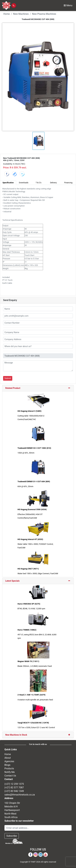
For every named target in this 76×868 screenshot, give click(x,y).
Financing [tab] (68, 183)
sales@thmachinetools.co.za (20, 795)
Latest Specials (12, 581)
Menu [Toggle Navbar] (68, 5)
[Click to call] (14, 5)
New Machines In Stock (16, 735)
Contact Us (10, 776)
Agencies (9, 761)
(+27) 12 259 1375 (14, 784)
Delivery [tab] (53, 183)
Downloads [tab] (24, 183)
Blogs (7, 765)
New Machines (21, 14)
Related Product (13, 388)
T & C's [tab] (38, 183)
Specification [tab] (8, 183)
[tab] (38, 388)
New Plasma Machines (44, 14)
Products (9, 768)
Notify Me (10, 772)
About (8, 758)
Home (7, 14)
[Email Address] (38, 828)
